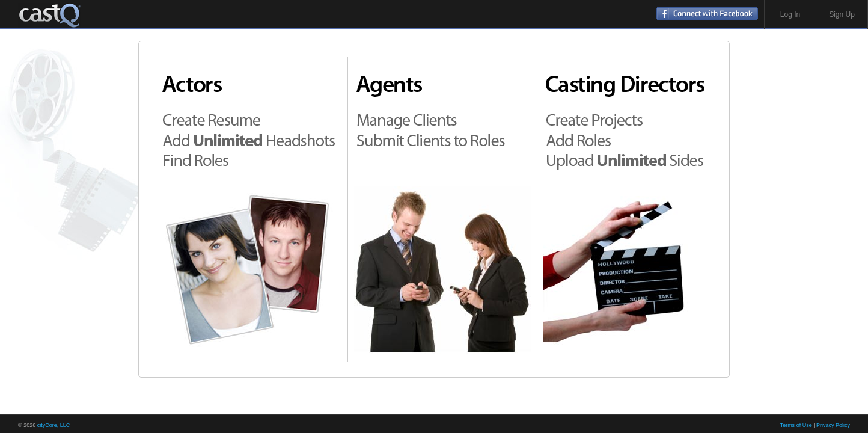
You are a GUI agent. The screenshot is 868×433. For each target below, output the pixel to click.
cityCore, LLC (54, 425)
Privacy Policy (833, 425)
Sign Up (842, 14)
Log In (790, 14)
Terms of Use (796, 425)
